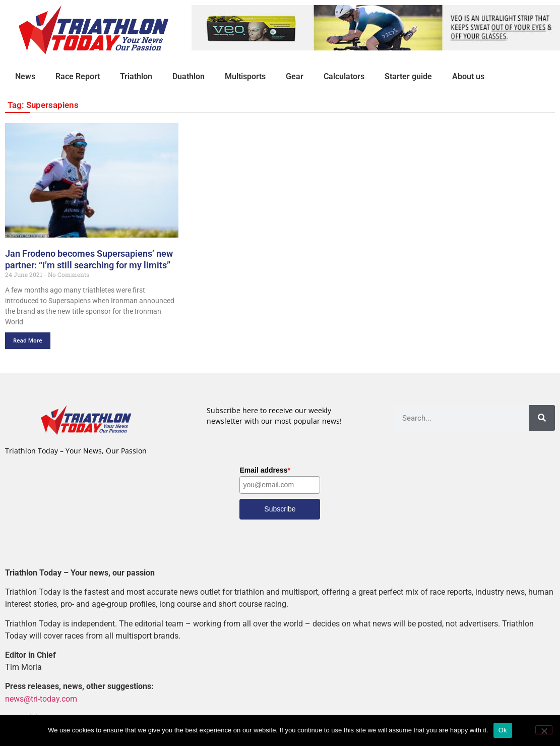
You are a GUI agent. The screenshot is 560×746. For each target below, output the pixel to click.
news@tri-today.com (41, 699)
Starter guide (408, 76)
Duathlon (189, 76)
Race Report (78, 76)
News (25, 76)
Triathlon (136, 76)
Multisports (245, 76)
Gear (295, 76)
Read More (28, 340)
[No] (544, 730)
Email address (265, 470)
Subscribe (280, 509)
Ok (503, 730)
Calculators (344, 76)
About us (468, 76)
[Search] (542, 418)
